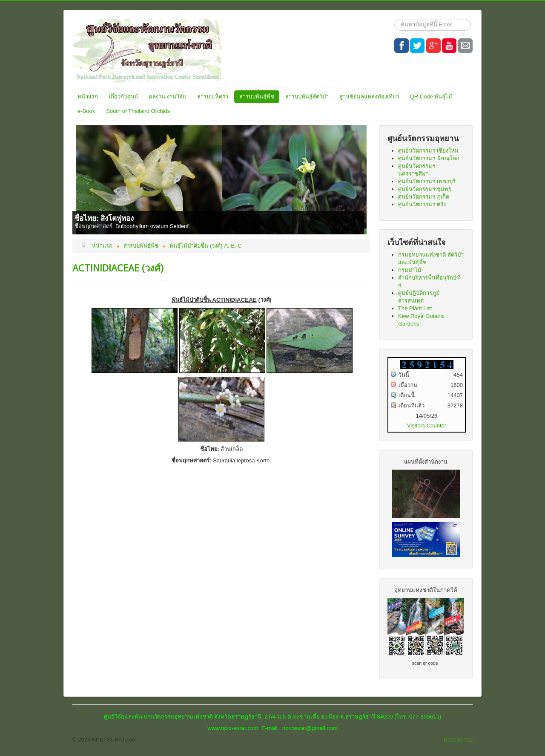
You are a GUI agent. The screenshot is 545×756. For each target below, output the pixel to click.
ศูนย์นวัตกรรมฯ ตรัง (422, 204)
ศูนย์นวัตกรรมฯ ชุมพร (425, 189)
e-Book (86, 111)
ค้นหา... (394, 19)
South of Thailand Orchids (138, 111)
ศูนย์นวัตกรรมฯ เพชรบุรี (427, 181)
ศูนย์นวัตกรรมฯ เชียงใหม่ (428, 151)
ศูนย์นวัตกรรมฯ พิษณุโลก (429, 158)
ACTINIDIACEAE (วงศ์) (118, 268)
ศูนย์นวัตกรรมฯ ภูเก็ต (424, 197)
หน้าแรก (88, 97)
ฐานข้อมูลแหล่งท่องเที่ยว (369, 97)
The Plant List (415, 308)
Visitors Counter (427, 426)
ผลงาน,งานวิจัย (168, 97)
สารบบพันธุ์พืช (257, 97)
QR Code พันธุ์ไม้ (431, 97)
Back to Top (458, 740)
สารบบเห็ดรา (213, 97)
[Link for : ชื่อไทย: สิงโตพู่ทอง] (221, 180)
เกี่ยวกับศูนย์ (123, 97)
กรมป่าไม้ (410, 270)
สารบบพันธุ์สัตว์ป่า (307, 97)
